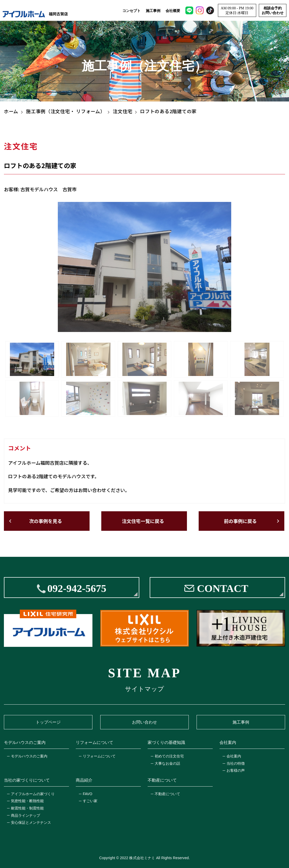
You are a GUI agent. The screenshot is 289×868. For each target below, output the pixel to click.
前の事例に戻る (240, 521)
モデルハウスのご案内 (29, 756)
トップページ (48, 722)
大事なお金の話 (167, 763)
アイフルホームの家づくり (33, 794)
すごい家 (90, 801)
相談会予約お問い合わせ (273, 11)
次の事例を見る (46, 521)
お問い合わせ (144, 722)
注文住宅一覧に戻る (143, 521)
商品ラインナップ (26, 815)
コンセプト (131, 11)
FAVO (87, 794)
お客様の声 (236, 770)
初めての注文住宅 (169, 756)
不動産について (167, 794)
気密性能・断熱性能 (27, 801)
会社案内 (234, 756)
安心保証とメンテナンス (31, 822)
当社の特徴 (236, 763)
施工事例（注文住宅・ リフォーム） (65, 111)
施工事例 (153, 11)
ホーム (11, 111)
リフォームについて (99, 756)
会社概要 (173, 11)
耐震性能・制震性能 (27, 808)
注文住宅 (122, 111)
